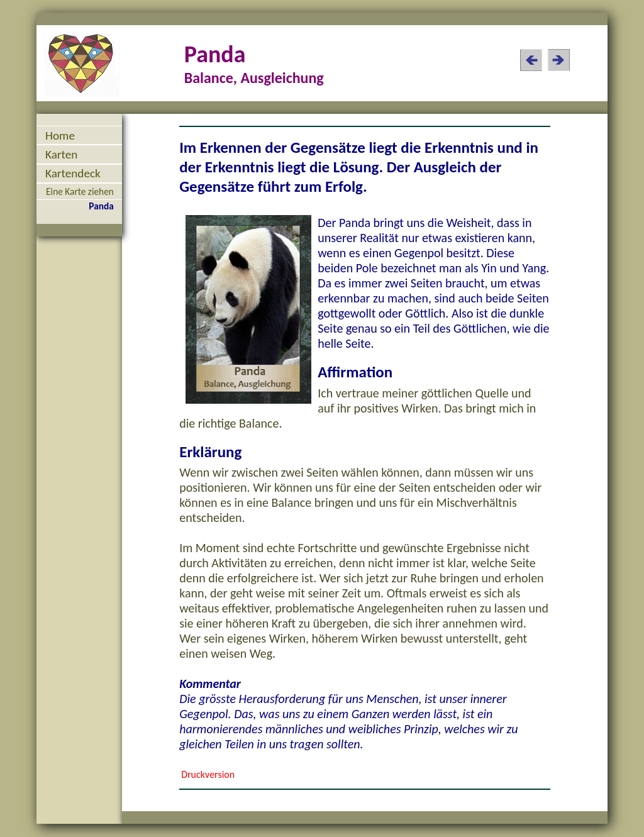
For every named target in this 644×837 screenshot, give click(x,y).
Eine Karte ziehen (80, 191)
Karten (61, 154)
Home (60, 136)
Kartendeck (73, 173)
